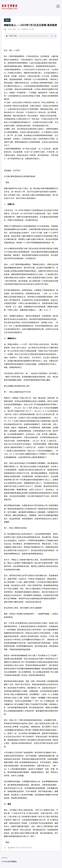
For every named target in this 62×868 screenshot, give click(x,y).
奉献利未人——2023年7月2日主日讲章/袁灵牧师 (30, 25)
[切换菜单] (58, 6)
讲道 (7, 20)
